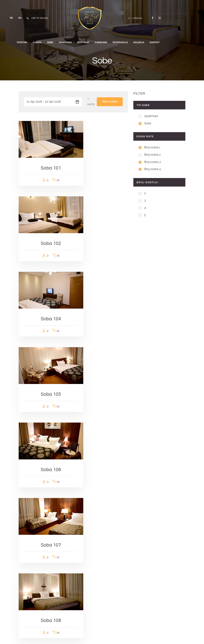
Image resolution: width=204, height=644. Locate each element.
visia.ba (82, 637)
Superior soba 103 (45, 502)
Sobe (148, 124)
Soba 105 (102, 229)
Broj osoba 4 (153, 170)
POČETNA (31, 41)
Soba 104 (45, 229)
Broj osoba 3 (152, 163)
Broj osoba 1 (152, 148)
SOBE (62, 41)
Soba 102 (102, 161)
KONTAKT (176, 41)
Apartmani (151, 116)
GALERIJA (159, 41)
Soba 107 (102, 297)
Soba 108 (45, 365)
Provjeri (111, 102)
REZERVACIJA (138, 41)
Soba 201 (102, 365)
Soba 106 (45, 297)
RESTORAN (98, 41)
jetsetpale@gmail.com (119, 604)
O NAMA (48, 41)
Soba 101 (45, 161)
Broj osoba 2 (152, 156)
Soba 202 (45, 434)
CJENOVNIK (118, 41)
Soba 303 (102, 434)
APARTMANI (79, 41)
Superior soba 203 (102, 502)
